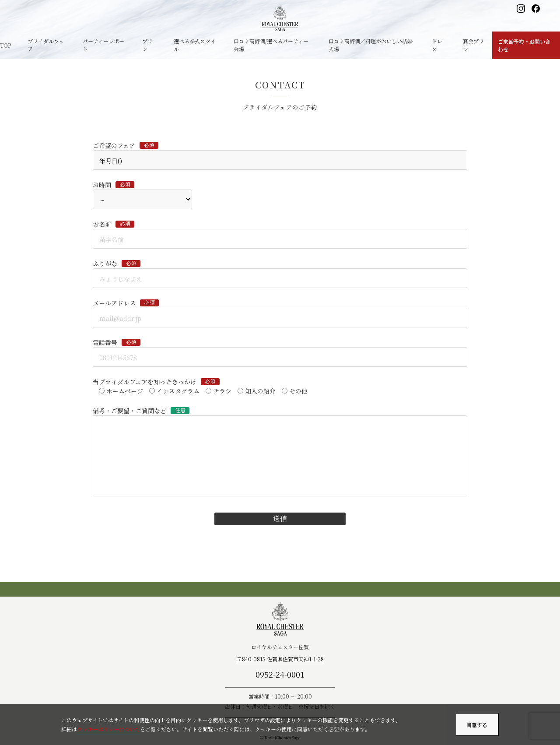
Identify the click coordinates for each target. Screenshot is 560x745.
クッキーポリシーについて (108, 729)
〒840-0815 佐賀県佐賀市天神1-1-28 (280, 659)
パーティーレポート (103, 45)
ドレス (437, 45)
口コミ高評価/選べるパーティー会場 (271, 45)
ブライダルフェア (46, 45)
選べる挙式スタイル (195, 45)
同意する (477, 725)
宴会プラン (473, 45)
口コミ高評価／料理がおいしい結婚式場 (371, 45)
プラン (147, 45)
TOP (5, 45)
